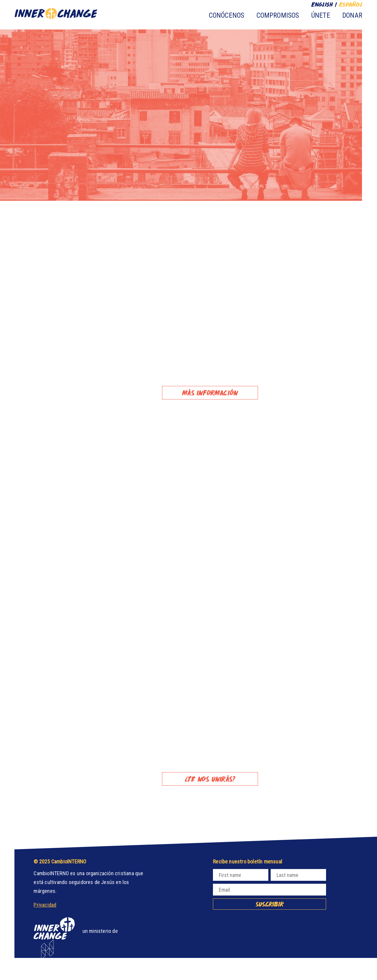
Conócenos (227, 16)
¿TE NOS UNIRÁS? (210, 779)
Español (350, 4)
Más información (210, 393)
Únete (321, 16)
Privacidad (45, 905)
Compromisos (278, 16)
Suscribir (270, 904)
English (322, 4)
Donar (352, 16)
